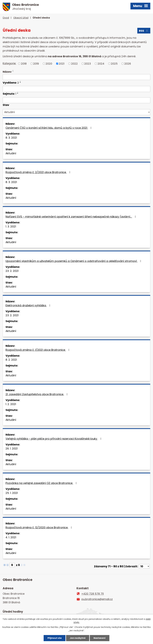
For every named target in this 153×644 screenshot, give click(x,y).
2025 (114, 64)
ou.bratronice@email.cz (97, 599)
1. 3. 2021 (11, 226)
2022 (74, 64)
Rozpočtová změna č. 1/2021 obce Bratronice (38, 350)
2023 (88, 64)
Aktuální (11, 153)
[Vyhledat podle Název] (76, 77)
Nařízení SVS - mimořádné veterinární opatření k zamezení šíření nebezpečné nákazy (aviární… (71, 217)
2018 (24, 64)
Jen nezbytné (78, 638)
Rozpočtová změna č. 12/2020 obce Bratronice (39, 527)
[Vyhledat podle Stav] (76, 112)
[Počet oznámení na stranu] (144, 566)
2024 (101, 64)
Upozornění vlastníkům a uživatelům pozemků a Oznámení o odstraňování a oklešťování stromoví (74, 261)
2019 (36, 64)
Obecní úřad (21, 18)
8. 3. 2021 (11, 138)
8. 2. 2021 (11, 360)
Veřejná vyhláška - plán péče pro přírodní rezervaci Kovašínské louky (54, 439)
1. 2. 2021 (11, 404)
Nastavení (100, 638)
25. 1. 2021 (12, 493)
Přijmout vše (55, 638)
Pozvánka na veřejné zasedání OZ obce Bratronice (42, 483)
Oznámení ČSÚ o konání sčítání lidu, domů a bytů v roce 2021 (49, 128)
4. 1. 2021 (11, 537)
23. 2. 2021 (12, 271)
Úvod (6, 18)
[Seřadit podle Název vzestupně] (13, 70)
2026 (128, 64)
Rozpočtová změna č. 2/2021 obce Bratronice (39, 172)
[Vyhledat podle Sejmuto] (76, 100)
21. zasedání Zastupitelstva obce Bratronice (37, 394)
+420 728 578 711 (92, 594)
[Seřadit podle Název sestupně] (13, 71)
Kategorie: (9, 63)
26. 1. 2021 (12, 448)
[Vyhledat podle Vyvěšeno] (76, 89)
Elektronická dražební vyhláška (29, 305)
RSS (144, 31)
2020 (49, 64)
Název (7, 72)
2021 (62, 64)
